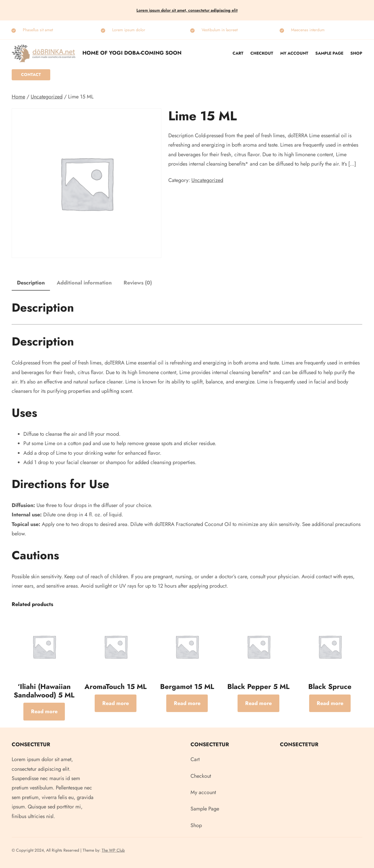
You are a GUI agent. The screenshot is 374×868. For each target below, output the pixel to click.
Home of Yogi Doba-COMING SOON (132, 53)
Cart (238, 53)
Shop (356, 53)
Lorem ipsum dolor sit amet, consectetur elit (187, 10)
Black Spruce (330, 687)
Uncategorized (47, 97)
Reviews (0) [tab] (138, 283)
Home (18, 97)
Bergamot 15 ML (187, 687)
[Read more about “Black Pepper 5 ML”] (258, 703)
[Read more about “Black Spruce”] (330, 703)
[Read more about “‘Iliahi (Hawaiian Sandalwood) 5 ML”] (44, 711)
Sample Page (329, 53)
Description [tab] (31, 283)
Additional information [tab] (84, 283)
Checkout (262, 53)
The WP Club (113, 850)
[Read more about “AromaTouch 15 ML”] (116, 703)
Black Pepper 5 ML (258, 687)
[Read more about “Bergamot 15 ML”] (187, 703)
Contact (31, 74)
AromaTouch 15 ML (116, 687)
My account (294, 53)
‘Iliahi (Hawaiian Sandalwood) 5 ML (44, 691)
